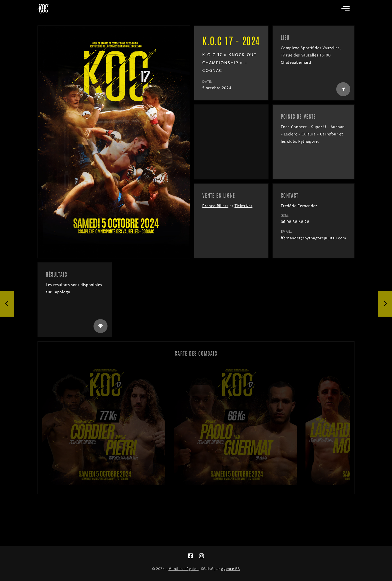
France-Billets (215, 206)
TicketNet (243, 206)
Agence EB (230, 569)
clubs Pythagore (302, 141)
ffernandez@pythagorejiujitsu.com (313, 238)
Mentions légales (184, 569)
